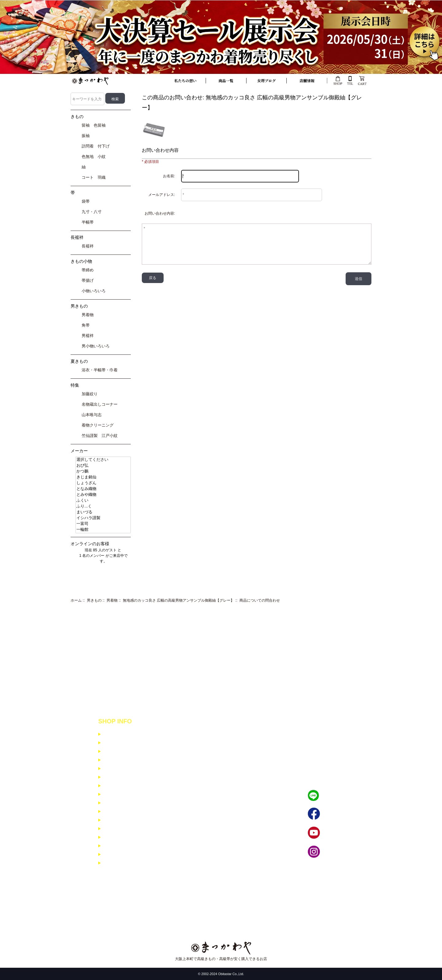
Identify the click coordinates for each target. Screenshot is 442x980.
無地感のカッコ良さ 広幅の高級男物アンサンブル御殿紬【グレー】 (178, 600)
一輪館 (103, 530)
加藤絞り (89, 394)
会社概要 (112, 777)
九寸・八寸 (91, 212)
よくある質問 (116, 803)
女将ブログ (266, 80)
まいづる (103, 512)
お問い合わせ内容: (160, 213)
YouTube (331, 833)
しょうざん (103, 483)
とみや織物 (103, 495)
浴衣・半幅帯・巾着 (99, 370)
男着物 (112, 600)
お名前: (169, 176)
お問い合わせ (116, 794)
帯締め (87, 270)
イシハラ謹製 (103, 518)
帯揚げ (87, 280)
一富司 (103, 524)
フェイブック (335, 814)
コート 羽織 (93, 177)
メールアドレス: (162, 195)
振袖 (85, 136)
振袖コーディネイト (122, 829)
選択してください (103, 460)
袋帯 (85, 201)
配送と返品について (122, 743)
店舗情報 (307, 80)
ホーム (76, 600)
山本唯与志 (91, 415)
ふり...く (103, 506)
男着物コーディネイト (124, 846)
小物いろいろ (93, 291)
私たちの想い (185, 80)
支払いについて (118, 734)
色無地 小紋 (93, 157)
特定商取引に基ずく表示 (126, 751)
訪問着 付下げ (95, 146)
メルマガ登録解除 (120, 812)
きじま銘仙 (103, 477)
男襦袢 (87, 336)
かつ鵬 (103, 471)
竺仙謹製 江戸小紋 (99, 436)
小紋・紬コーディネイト (126, 820)
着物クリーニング (97, 425)
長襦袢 (87, 246)
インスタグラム (337, 852)
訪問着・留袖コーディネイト (130, 837)
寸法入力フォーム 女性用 (126, 854)
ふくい (103, 501)
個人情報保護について (124, 760)
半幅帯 (87, 222)
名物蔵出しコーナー (99, 404)
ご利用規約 (114, 769)
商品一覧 (226, 80)
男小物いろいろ (95, 346)
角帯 (85, 325)
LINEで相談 (333, 796)
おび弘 (103, 466)
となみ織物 (103, 489)
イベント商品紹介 (120, 786)
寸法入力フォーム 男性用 (126, 863)
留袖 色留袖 (93, 125)
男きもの (94, 600)
